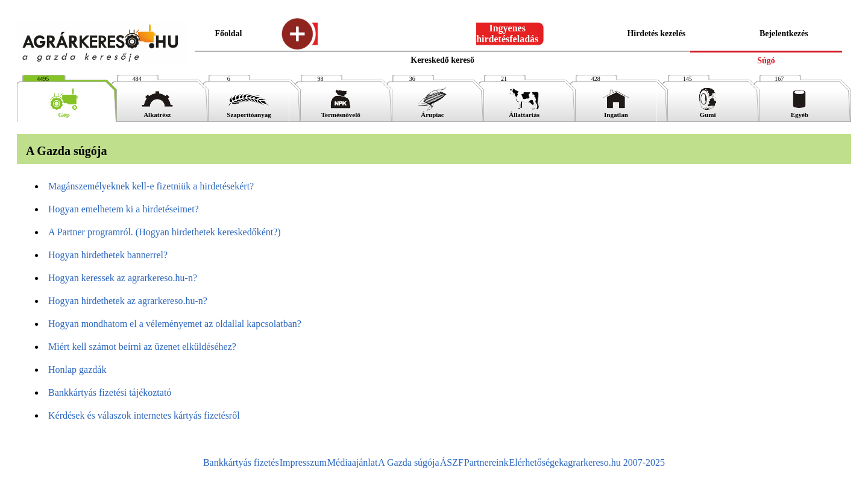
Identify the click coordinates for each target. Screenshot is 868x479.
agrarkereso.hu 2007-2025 (614, 462)
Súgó (766, 61)
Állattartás (524, 112)
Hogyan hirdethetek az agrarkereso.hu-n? (128, 301)
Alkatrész (157, 112)
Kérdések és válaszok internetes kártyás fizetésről (144, 415)
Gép (64, 112)
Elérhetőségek (537, 462)
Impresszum (303, 462)
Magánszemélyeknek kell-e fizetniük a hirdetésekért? (151, 186)
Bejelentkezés (784, 33)
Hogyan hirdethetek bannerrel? (108, 255)
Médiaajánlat (353, 462)
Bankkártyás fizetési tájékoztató (110, 392)
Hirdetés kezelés (656, 33)
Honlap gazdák (77, 370)
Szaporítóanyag (249, 112)
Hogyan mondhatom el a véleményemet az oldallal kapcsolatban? (175, 324)
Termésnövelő (341, 112)
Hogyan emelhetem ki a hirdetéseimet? (124, 209)
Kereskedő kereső (442, 60)
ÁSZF (452, 462)
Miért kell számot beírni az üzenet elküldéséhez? (142, 347)
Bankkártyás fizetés (241, 462)
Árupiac (432, 112)
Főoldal (228, 33)
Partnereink (486, 462)
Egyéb (799, 112)
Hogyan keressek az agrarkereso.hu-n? (123, 278)
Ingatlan (616, 112)
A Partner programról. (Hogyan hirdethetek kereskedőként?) (165, 232)
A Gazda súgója (408, 462)
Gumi (708, 112)
